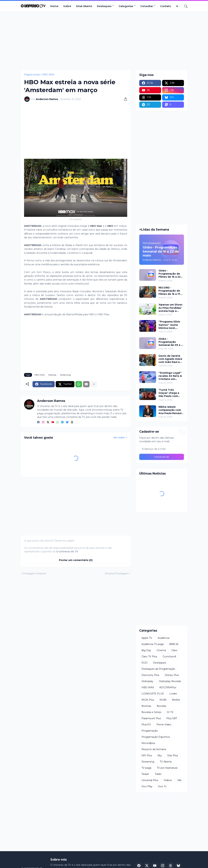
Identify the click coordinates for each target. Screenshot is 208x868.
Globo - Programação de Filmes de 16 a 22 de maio (169, 274)
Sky (160, 755)
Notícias (52, 375)
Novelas (161, 706)
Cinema (161, 650)
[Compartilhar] (124, 99)
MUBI (163, 700)
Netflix (176, 700)
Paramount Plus (151, 718)
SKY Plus (147, 755)
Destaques (104, 6)
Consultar (147, 6)
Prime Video (164, 725)
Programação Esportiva (156, 737)
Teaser (145, 774)
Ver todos (119, 437)
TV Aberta (166, 762)
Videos (168, 780)
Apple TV (147, 638)
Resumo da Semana (154, 749)
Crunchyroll (169, 656)
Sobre (67, 6)
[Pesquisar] (184, 6)
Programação (150, 731)
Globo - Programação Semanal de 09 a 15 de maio (171, 342)
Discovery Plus (150, 675)
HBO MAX (48, 75)
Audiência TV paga (153, 644)
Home (54, 6)
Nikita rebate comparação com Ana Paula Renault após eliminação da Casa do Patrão (171, 410)
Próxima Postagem (117, 574)
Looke (173, 694)
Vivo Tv (162, 786)
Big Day (146, 650)
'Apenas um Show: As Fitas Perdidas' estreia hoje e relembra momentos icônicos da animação (171, 308)
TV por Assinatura (167, 768)
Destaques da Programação (158, 669)
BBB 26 (174, 644)
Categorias (126, 6)
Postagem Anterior (34, 574)
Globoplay (147, 681)
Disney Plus (172, 675)
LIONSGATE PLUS (153, 694)
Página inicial (32, 75)
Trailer (158, 774)
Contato (166, 6)
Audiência (163, 638)
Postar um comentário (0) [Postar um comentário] (76, 560)
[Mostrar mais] (94, 384)
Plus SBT (172, 718)
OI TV (170, 712)
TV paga (146, 768)
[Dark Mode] (178, 6)
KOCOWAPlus (168, 687)
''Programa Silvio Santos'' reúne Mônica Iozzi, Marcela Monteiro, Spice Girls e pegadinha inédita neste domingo (171, 325)
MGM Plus (148, 700)
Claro (174, 650)
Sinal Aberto (84, 6)
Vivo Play (147, 786)
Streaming (65, 375)
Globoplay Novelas (170, 681)
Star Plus (173, 755)
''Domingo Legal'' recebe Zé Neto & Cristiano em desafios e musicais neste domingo (170, 376)
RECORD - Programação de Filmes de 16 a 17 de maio (169, 291)
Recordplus (148, 743)
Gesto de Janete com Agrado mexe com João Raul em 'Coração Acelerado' (170, 359)
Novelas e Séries (151, 712)
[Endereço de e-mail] (162, 449)
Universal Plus (150, 780)
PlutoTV (146, 725)
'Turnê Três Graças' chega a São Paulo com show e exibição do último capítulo (171, 393)
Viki (179, 780)
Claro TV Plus (149, 656)
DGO (144, 663)
